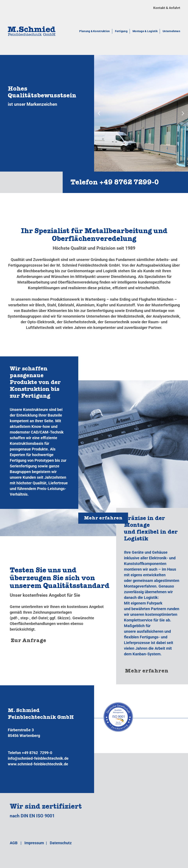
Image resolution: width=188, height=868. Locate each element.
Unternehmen (171, 31)
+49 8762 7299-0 (37, 753)
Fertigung (121, 31)
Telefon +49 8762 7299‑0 (115, 183)
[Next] (183, 113)
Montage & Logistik (145, 31)
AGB (14, 843)
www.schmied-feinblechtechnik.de (38, 764)
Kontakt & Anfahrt (167, 8)
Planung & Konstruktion (94, 31)
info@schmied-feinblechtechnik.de (38, 758)
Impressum (34, 843)
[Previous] (99, 113)
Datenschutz (61, 843)
